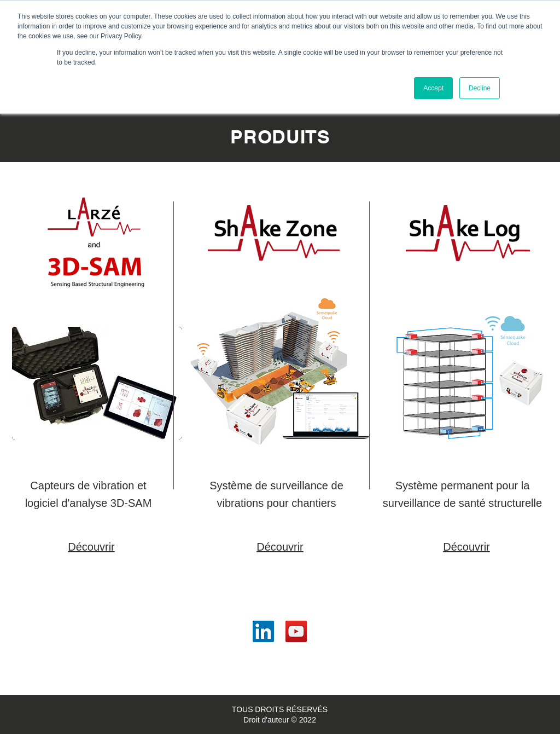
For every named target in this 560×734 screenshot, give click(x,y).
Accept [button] (433, 88)
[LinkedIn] (263, 631)
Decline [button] (480, 88)
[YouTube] (296, 631)
